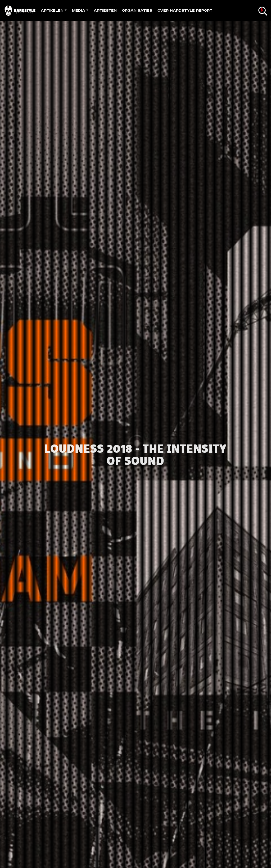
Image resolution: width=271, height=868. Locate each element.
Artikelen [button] (52, 10)
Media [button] (79, 10)
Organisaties (137, 10)
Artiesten (105, 10)
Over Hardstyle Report (185, 10)
